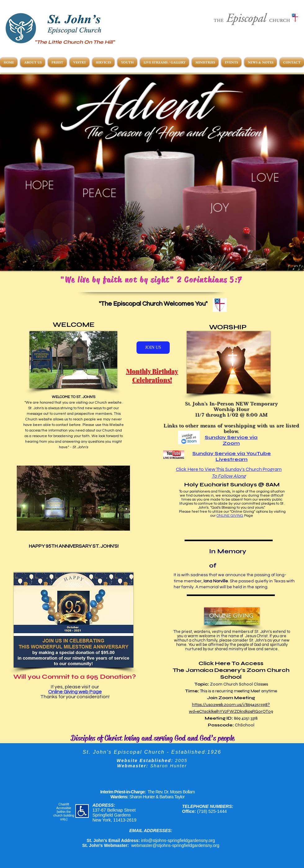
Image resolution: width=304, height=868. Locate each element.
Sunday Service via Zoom (231, 440)
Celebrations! (152, 380)
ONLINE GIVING (230, 516)
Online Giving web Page (75, 692)
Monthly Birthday (152, 371)
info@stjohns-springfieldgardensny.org (178, 840)
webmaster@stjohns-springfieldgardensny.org (175, 845)
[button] (152, 173)
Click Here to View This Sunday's (211, 469)
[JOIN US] (153, 348)
